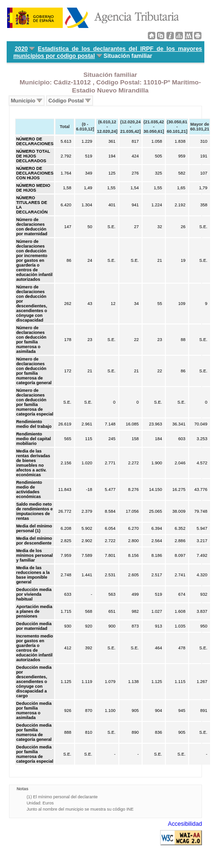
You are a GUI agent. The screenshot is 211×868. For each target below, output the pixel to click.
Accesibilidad (185, 824)
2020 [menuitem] (21, 49)
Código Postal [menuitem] (66, 101)
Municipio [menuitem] (23, 101)
